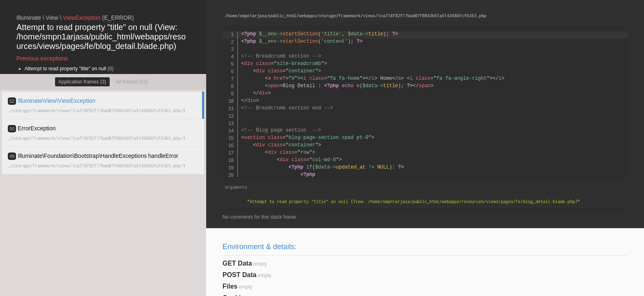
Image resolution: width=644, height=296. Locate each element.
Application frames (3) (82, 82)
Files (230, 286)
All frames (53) (132, 82)
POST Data (240, 275)
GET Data (237, 263)
